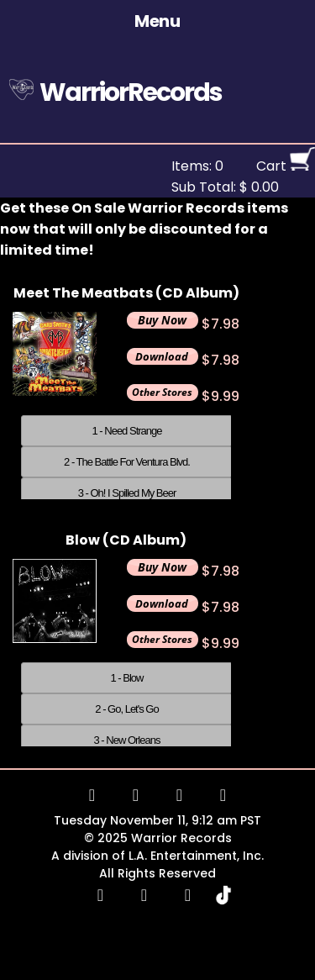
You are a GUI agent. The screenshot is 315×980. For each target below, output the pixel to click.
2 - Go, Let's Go (126, 709)
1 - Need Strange (126, 431)
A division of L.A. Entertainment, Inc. (157, 856)
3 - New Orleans (127, 740)
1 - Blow (127, 678)
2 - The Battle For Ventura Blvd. (127, 462)
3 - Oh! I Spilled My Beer (127, 493)
